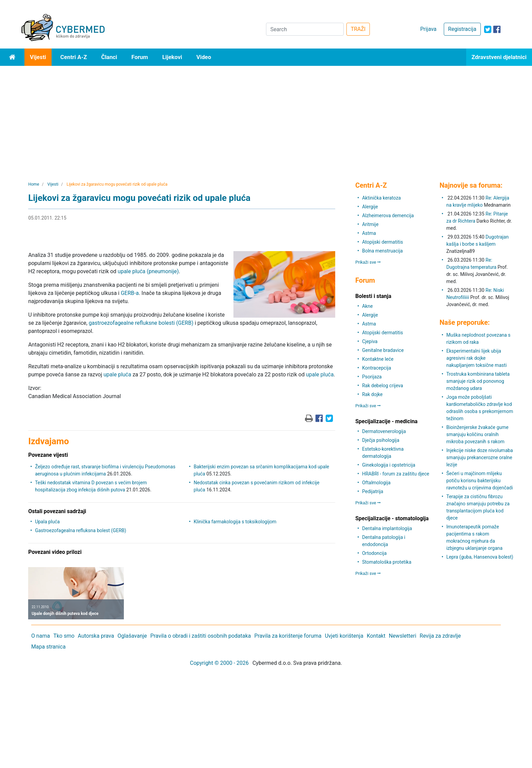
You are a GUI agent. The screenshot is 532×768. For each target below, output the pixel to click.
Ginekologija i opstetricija (389, 465)
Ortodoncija (374, 553)
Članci (109, 57)
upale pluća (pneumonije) (148, 271)
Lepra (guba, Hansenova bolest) (480, 557)
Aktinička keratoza (381, 198)
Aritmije (370, 224)
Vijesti (38, 57)
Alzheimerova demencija (388, 216)
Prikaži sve (368, 262)
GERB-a (130, 293)
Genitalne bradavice (383, 350)
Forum (140, 57)
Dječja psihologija (381, 440)
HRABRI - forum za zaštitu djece (396, 474)
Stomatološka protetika (387, 562)
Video (204, 57)
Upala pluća (47, 522)
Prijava (428, 29)
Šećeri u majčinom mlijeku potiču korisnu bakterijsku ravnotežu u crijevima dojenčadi (479, 481)
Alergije (370, 207)
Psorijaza (372, 377)
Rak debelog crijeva (383, 386)
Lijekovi (172, 57)
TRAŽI (358, 29)
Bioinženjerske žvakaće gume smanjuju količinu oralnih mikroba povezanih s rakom (477, 434)
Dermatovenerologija (384, 431)
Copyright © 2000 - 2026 (219, 663)
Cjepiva (370, 341)
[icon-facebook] (497, 29)
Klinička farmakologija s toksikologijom (235, 522)
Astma (369, 233)
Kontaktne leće (378, 359)
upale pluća (117, 374)
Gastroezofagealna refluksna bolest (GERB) (81, 530)
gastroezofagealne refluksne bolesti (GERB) (141, 323)
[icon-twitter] (488, 29)
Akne (367, 306)
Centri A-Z (74, 57)
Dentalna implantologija (387, 528)
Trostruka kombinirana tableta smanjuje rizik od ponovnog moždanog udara (478, 381)
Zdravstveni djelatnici (499, 57)
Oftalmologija (376, 483)
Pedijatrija (373, 491)
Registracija (462, 29)
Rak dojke (372, 394)
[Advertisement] (266, 117)
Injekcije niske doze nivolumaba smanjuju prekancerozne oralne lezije (479, 457)
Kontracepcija (376, 368)
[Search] (305, 29)
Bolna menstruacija (382, 251)
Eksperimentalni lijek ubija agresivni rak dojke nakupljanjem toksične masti (476, 358)
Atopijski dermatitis (382, 242)
